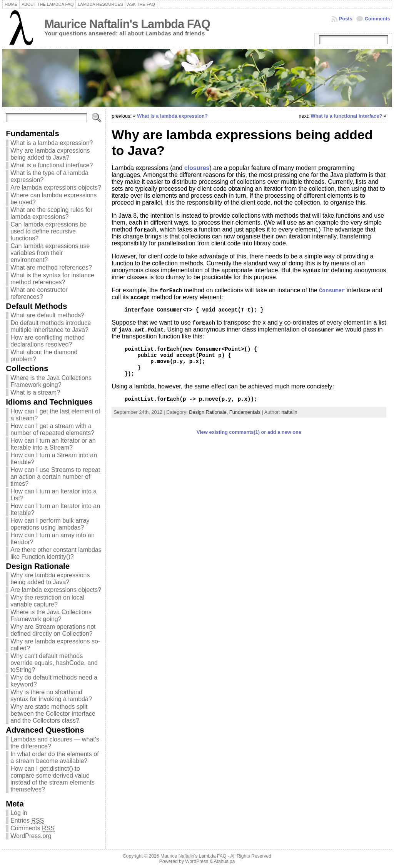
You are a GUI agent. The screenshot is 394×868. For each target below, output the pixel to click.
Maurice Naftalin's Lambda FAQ (127, 24)
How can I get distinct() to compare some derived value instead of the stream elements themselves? (53, 779)
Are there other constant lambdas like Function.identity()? (56, 553)
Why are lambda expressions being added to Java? (50, 154)
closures (197, 168)
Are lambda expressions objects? (56, 187)
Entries (27, 821)
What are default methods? (47, 315)
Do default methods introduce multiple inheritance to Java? (51, 326)
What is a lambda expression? (52, 143)
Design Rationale (208, 412)
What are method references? (51, 267)
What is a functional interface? (52, 165)
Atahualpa (224, 861)
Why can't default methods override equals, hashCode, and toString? (54, 663)
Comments (377, 19)
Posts (346, 19)
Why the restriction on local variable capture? (47, 601)
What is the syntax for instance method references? (52, 279)
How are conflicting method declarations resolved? (48, 341)
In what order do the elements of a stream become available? (54, 757)
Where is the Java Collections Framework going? (51, 381)
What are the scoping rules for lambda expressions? (51, 213)
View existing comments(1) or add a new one (249, 432)
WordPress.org (31, 836)
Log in (19, 813)
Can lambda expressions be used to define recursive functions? (48, 231)
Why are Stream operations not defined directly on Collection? (53, 630)
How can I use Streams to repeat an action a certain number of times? (55, 477)
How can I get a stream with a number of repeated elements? (52, 429)
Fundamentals (245, 412)
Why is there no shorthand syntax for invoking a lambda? (51, 696)
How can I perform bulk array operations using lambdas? (50, 524)
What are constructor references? (39, 293)
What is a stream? (35, 392)
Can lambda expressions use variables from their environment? (50, 253)
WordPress (197, 861)
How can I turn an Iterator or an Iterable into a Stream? (53, 444)
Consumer (332, 291)
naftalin (289, 412)
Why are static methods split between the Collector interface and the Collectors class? (53, 714)
